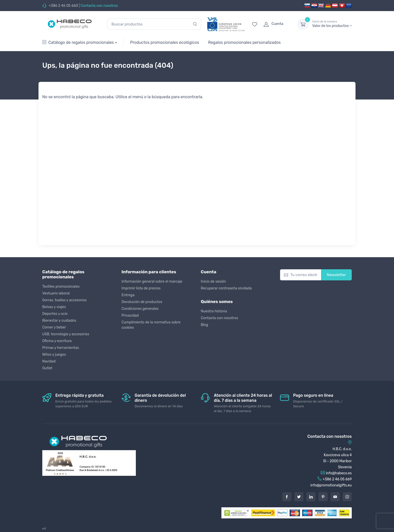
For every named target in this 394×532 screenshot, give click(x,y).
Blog (204, 325)
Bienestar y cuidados (59, 321)
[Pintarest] (323, 497)
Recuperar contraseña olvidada (226, 288)
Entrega (128, 295)
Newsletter (336, 275)
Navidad (49, 361)
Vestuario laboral (56, 293)
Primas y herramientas (61, 348)
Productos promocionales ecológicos (165, 42)
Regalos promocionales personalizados (244, 42)
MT (44, 529)
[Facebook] (287, 497)
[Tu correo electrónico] (301, 275)
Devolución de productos (142, 302)
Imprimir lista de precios (141, 288)
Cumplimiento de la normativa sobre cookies (151, 325)
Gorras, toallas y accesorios (64, 300)
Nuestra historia (214, 311)
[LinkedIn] (311, 497)
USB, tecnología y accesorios (66, 334)
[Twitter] (299, 497)
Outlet (47, 368)
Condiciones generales (140, 309)
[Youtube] (335, 497)
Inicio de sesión (213, 281)
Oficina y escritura (57, 341)
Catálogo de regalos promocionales (78, 42)
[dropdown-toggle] (303, 24)
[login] (276, 24)
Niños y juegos (54, 355)
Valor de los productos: (332, 24)
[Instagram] (347, 497)
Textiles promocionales (61, 287)
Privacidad (130, 315)
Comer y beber (54, 327)
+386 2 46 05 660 (63, 6)
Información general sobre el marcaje (152, 281)
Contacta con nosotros (99, 6)
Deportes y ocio (55, 314)
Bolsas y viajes (54, 307)
